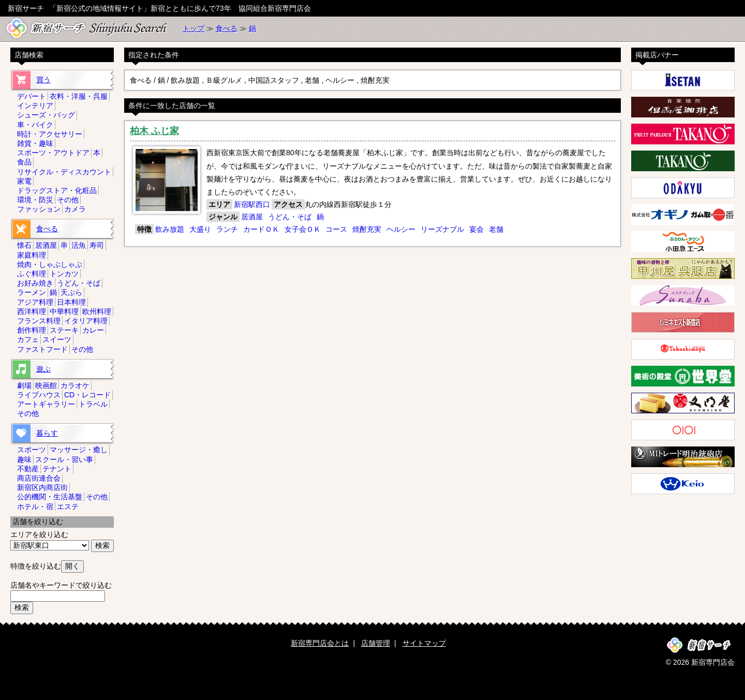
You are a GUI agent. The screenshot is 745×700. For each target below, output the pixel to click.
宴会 (476, 229)
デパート (32, 96)
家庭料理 (32, 255)
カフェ (28, 339)
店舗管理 (376, 643)
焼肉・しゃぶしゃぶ (50, 264)
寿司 (97, 245)
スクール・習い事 (64, 459)
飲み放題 (170, 229)
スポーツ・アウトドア (53, 153)
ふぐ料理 (32, 274)
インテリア (35, 106)
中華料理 (64, 311)
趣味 (24, 459)
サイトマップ (424, 643)
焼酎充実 (367, 229)
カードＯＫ (261, 229)
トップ (193, 28)
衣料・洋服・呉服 (79, 96)
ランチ (227, 229)
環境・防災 (35, 200)
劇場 (24, 385)
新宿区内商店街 (42, 487)
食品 (24, 162)
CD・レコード (87, 395)
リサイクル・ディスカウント (64, 172)
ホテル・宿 (35, 507)
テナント (57, 469)
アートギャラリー (46, 404)
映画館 (46, 385)
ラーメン (32, 292)
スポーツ (32, 450)
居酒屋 (252, 217)
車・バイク (35, 125)
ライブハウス (39, 395)
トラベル (93, 404)
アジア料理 (35, 302)
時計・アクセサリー (50, 134)
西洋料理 (32, 311)
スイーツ (57, 339)
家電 (24, 181)
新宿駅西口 (252, 204)
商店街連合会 (39, 478)
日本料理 (71, 302)
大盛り (200, 229)
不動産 (28, 469)
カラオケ (75, 385)
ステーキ (64, 330)
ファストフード (42, 349)
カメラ (75, 209)
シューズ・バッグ (46, 115)
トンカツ (64, 274)
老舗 (496, 229)
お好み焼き (35, 283)
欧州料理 (97, 311)
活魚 (79, 245)
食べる (227, 28)
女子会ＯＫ (303, 229)
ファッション (39, 209)
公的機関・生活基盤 (50, 497)
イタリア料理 (86, 321)
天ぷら (71, 292)
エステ (68, 507)
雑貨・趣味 (35, 143)
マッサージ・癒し (79, 450)
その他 (68, 200)
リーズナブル (442, 229)
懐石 (24, 245)
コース (336, 229)
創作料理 (32, 330)
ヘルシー (401, 229)
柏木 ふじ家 (154, 131)
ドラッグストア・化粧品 (57, 190)
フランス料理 (39, 321)
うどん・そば (290, 217)
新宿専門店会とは (320, 643)
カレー (93, 330)
